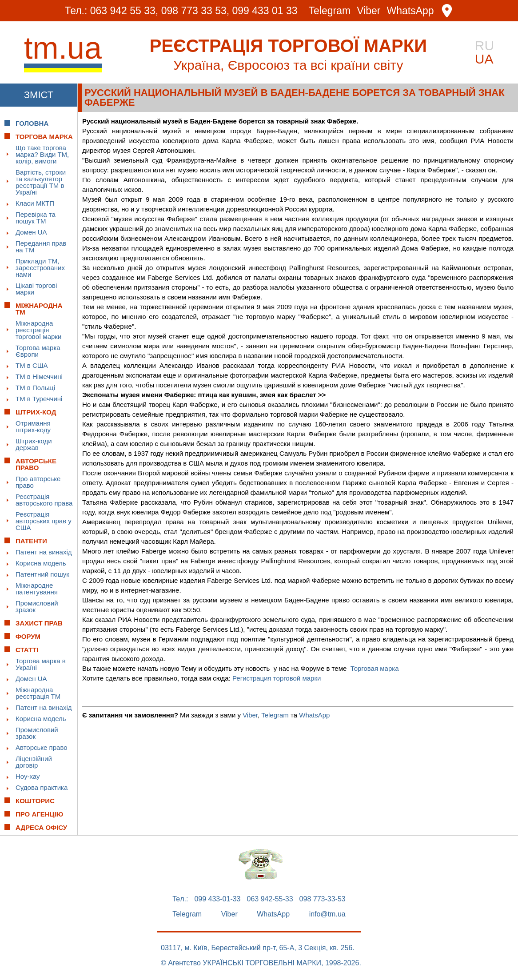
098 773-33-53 (323, 899)
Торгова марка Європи (38, 351)
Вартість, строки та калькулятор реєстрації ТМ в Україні (41, 182)
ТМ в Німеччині (39, 376)
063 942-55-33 (270, 899)
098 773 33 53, (195, 11)
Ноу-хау (28, 776)
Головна (32, 123)
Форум (28, 636)
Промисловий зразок (37, 606)
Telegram (330, 11)
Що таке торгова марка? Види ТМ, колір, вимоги (42, 154)
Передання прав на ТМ (41, 247)
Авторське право (42, 747)
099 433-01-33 (217, 899)
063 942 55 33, (124, 11)
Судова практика (42, 787)
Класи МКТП (35, 203)
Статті (27, 650)
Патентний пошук (42, 574)
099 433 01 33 (265, 11)
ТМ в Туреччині (39, 399)
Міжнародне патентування (37, 589)
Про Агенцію (39, 814)
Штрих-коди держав (34, 444)
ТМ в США (32, 365)
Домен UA (31, 232)
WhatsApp (410, 11)
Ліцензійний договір (34, 762)
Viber (369, 11)
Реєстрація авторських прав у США (44, 521)
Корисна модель (41, 563)
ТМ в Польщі (35, 388)
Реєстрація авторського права (44, 500)
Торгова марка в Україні (41, 664)
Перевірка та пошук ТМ (36, 218)
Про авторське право (38, 482)
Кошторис (35, 801)
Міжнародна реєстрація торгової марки (38, 330)
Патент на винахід (44, 552)
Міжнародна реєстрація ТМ (38, 693)
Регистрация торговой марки (277, 678)
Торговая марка (375, 668)
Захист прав (39, 623)
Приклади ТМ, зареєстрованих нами (40, 268)
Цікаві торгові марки (36, 289)
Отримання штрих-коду (33, 426)
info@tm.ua (327, 914)
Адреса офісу (41, 827)
